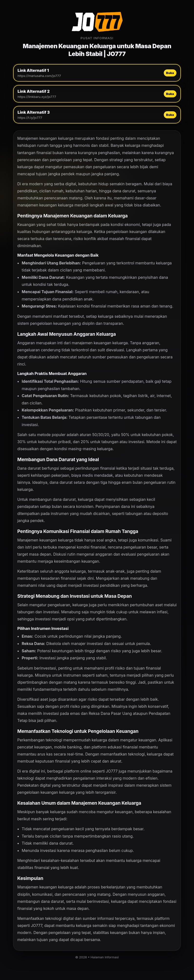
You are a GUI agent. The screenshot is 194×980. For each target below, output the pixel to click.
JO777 (112, 771)
